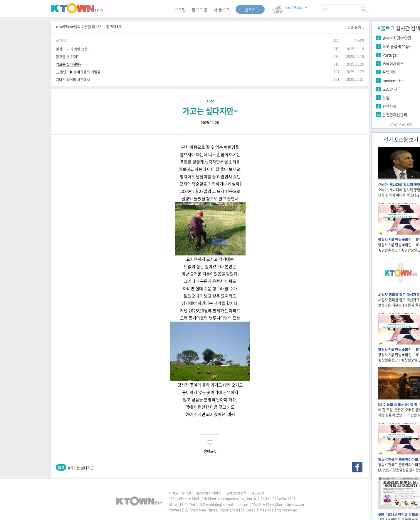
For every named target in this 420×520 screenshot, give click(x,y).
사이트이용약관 (180, 493)
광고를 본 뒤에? (67, 57)
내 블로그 (222, 9)
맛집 (386, 97)
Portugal (390, 55)
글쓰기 (250, 9)
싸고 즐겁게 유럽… (398, 46)
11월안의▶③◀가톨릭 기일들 (78, 72)
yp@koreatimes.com (287, 504)
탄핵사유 (389, 106)
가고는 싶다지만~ (69, 64)
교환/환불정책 (236, 493)
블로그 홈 (200, 9)
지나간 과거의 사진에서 (73, 80)
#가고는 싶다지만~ (82, 468)
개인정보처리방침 (209, 493)
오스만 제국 (392, 89)
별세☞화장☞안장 (397, 38)
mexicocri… (393, 80)
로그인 (180, 9)
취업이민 (389, 72)
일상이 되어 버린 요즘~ (73, 49)
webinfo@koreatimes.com (228, 504)
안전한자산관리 (395, 114)
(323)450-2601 (283, 499)
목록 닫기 (356, 28)
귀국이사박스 (393, 63)
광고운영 (258, 493)
